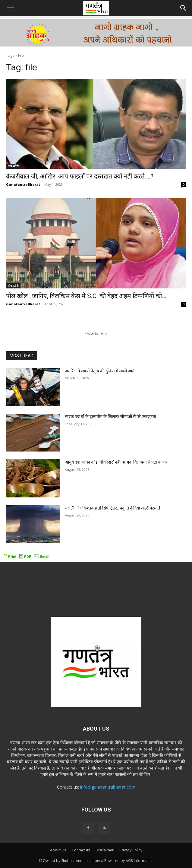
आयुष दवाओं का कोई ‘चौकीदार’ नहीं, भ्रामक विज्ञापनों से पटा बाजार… (118, 462)
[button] (10, 8)
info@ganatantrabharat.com (108, 787)
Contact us (81, 850)
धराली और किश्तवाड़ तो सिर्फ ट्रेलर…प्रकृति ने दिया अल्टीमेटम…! (112, 508)
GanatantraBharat (23, 184)
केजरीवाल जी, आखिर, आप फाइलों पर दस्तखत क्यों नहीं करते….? (80, 176)
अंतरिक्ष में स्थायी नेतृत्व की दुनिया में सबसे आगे (100, 371)
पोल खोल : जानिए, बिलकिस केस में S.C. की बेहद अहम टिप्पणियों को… (86, 296)
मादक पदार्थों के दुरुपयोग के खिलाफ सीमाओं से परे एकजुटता (110, 416)
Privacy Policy (131, 850)
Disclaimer (105, 850)
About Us (58, 850)
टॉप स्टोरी (13, 166)
